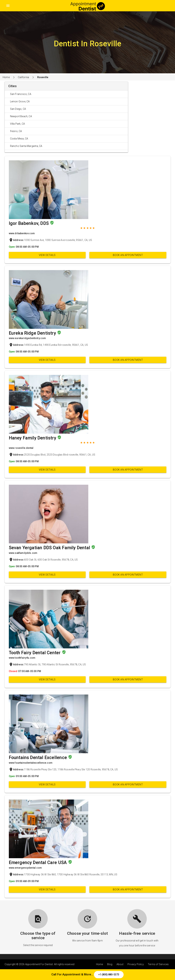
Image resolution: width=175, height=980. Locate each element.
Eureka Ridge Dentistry (33, 333)
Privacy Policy (136, 964)
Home (6, 77)
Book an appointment (128, 255)
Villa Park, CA (18, 124)
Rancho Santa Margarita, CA (26, 146)
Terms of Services (158, 964)
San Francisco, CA (21, 94)
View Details (47, 255)
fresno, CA (16, 131)
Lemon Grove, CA (20, 101)
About (120, 964)
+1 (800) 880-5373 (109, 975)
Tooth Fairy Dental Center (35, 653)
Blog (110, 964)
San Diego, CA (18, 109)
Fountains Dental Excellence (38, 758)
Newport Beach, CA (21, 116)
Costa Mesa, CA (19, 139)
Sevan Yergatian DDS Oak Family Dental (50, 548)
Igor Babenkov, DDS (29, 223)
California (23, 77)
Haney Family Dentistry (33, 438)
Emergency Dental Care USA (38, 863)
